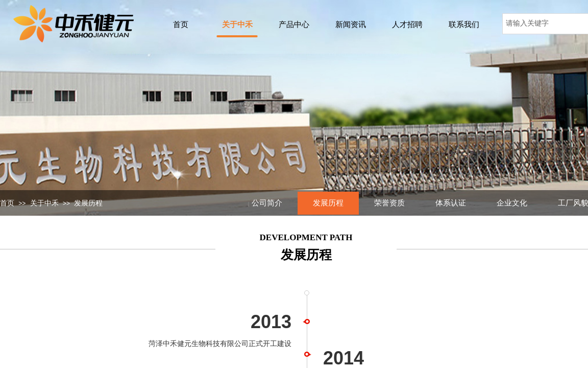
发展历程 (88, 203)
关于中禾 (44, 203)
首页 (7, 203)
